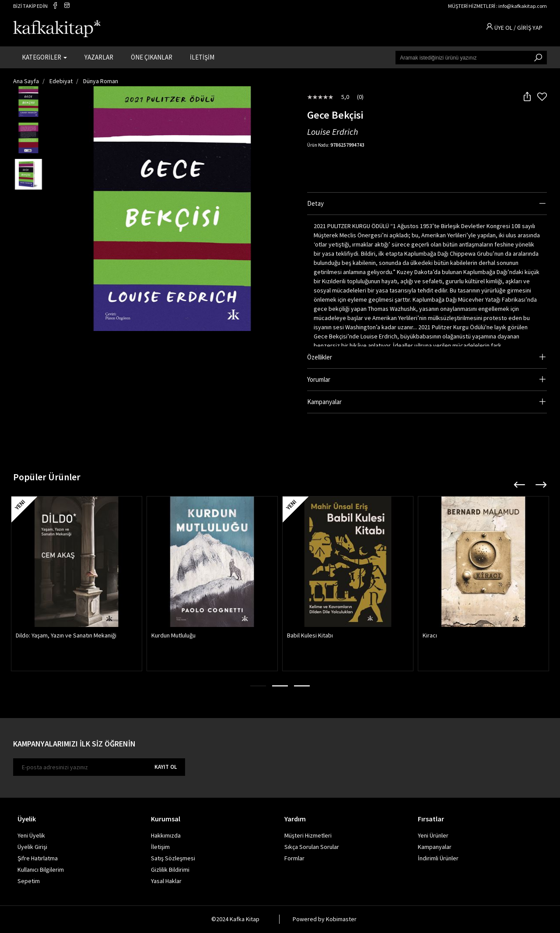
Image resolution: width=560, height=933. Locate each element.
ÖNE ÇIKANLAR (152, 57)
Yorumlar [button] (319, 379)
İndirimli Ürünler (438, 859)
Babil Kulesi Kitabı (310, 636)
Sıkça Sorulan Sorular (312, 847)
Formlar (294, 859)
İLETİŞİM (202, 57)
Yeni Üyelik (31, 836)
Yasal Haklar (166, 881)
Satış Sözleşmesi (173, 859)
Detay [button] (315, 203)
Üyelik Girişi (32, 847)
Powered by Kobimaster (325, 919)
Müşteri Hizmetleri (308, 836)
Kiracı (430, 636)
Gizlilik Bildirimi (170, 870)
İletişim (160, 847)
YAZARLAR (99, 57)
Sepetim (29, 881)
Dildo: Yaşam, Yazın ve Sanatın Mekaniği (66, 636)
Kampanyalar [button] (324, 402)
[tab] (427, 204)
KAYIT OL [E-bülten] (166, 767)
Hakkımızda (166, 836)
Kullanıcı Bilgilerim (41, 870)
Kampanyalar (435, 847)
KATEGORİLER (44, 57)
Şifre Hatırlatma (38, 859)
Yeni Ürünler (433, 836)
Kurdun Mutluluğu (173, 636)
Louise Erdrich (332, 132)
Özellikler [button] (320, 357)
